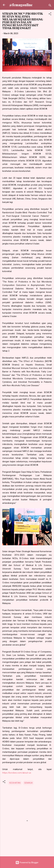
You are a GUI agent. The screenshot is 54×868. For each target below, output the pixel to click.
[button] (50, 14)
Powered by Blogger (27, 863)
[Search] (50, 6)
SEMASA (28, 783)
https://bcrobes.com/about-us (17, 773)
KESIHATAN (15, 783)
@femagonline (21, 5)
